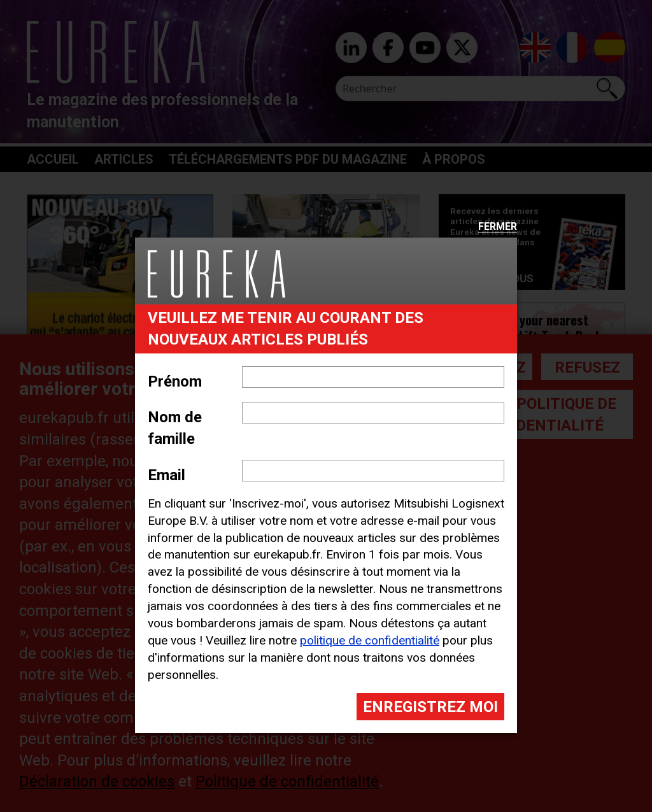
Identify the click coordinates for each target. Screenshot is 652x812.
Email (167, 475)
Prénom (175, 381)
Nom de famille (175, 428)
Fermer (498, 227)
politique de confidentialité (370, 640)
